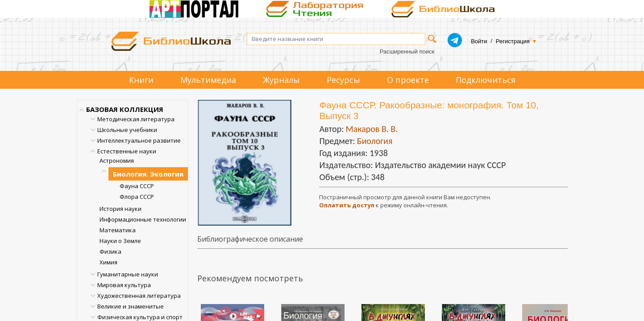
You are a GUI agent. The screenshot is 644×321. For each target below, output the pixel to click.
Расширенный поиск (407, 51)
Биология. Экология (148, 174)
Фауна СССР (137, 186)
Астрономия (117, 160)
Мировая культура (124, 285)
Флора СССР (137, 197)
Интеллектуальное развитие (139, 140)
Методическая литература (136, 119)
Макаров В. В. (372, 129)
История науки (120, 209)
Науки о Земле (120, 241)
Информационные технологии (143, 219)
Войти (479, 41)
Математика (118, 230)
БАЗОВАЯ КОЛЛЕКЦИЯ (125, 109)
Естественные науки (127, 151)
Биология (375, 141)
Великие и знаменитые (131, 306)
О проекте (408, 80)
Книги (141, 80)
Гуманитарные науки (128, 274)
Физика (110, 251)
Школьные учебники (127, 130)
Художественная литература (139, 296)
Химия (108, 262)
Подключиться (486, 80)
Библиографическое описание (250, 239)
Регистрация (513, 41)
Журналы (281, 80)
